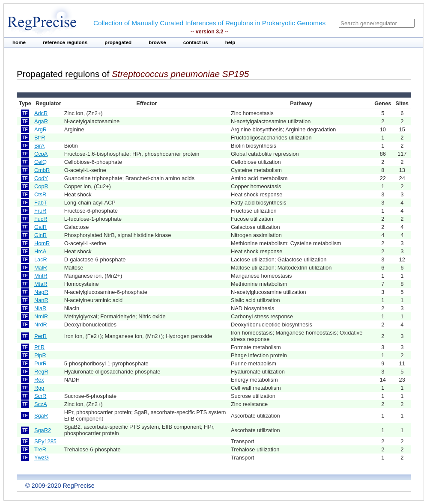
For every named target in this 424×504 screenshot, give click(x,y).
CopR (41, 186)
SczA (41, 404)
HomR (42, 243)
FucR (41, 219)
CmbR (42, 170)
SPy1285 (45, 441)
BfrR (40, 138)
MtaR (41, 284)
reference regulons (65, 42)
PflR (39, 347)
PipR (40, 355)
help (230, 42)
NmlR (41, 316)
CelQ (40, 162)
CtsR (40, 194)
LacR (41, 259)
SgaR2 (43, 430)
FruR (40, 211)
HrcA (40, 251)
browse (157, 42)
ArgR (40, 129)
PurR (40, 363)
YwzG (42, 458)
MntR (41, 276)
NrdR (41, 325)
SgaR (41, 416)
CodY (41, 178)
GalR (40, 227)
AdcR (41, 113)
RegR (41, 372)
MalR (41, 268)
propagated (118, 42)
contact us (196, 42)
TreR (40, 449)
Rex (39, 380)
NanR (41, 300)
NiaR (40, 308)
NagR (41, 292)
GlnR (40, 235)
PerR (40, 336)
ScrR (40, 396)
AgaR (41, 121)
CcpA (41, 154)
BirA (39, 146)
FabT (41, 203)
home (19, 42)
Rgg (39, 388)
